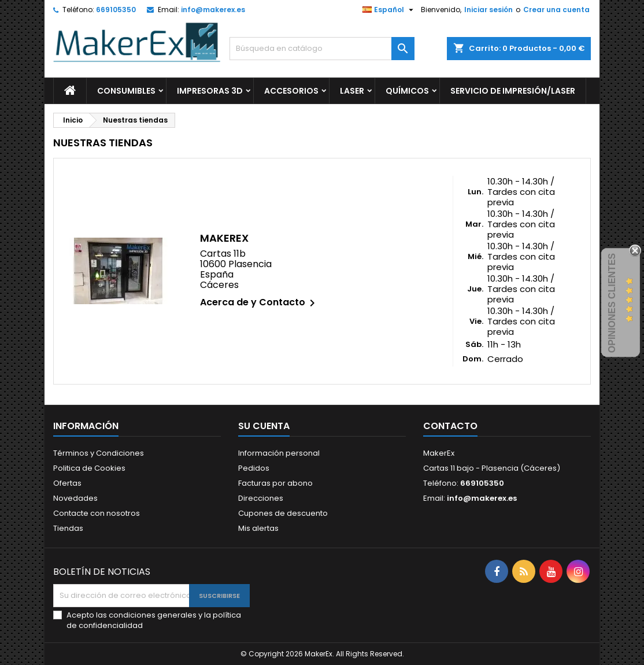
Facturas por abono (275, 483)
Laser (352, 91)
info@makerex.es (213, 10)
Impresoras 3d (210, 91)
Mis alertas (258, 528)
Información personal (279, 453)
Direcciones (261, 498)
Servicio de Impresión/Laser (513, 91)
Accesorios (291, 91)
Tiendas (68, 528)
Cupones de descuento (283, 513)
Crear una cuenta (556, 10)
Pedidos (254, 468)
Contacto (450, 426)
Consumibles (126, 91)
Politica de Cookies (89, 468)
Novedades (75, 498)
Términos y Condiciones (99, 453)
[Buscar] (322, 49)
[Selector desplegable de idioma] (389, 10)
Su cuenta (264, 426)
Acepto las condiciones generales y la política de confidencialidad (154, 620)
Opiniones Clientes (612, 302)
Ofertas (67, 483)
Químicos (407, 91)
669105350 (116, 10)
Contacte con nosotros (97, 513)
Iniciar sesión (488, 10)
